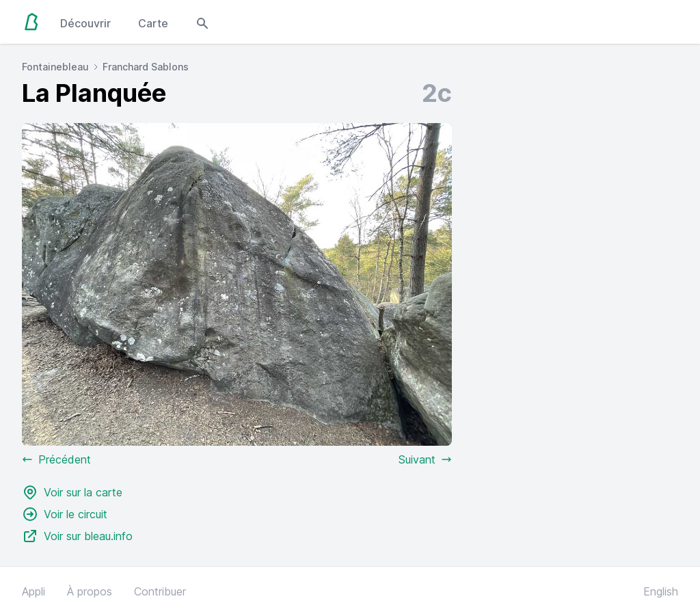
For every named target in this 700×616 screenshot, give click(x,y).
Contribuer (160, 591)
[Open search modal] (202, 22)
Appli (33, 591)
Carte (153, 23)
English (661, 591)
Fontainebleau (55, 67)
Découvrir (85, 23)
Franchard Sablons (146, 67)
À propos (90, 591)
